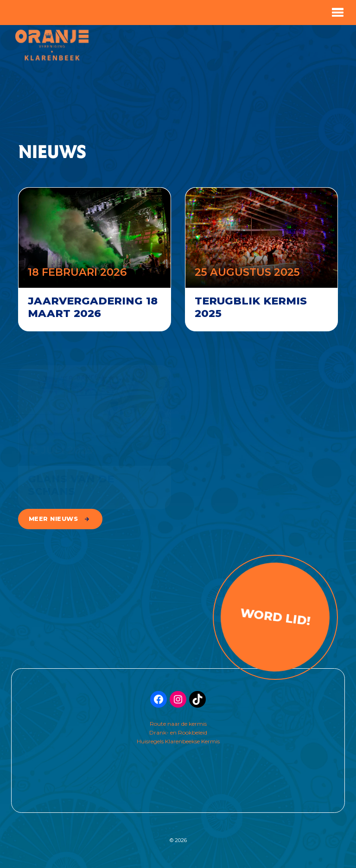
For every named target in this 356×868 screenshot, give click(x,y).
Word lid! (275, 617)
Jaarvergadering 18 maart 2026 (93, 307)
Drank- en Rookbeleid (178, 732)
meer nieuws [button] (54, 519)
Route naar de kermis (178, 724)
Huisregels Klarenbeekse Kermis (178, 741)
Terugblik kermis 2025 (251, 307)
